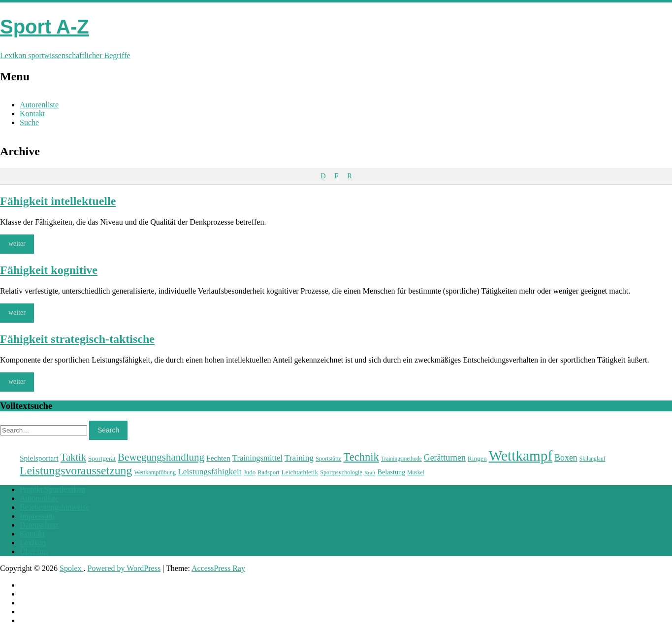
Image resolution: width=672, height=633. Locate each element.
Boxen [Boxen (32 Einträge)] (566, 458)
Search (108, 430)
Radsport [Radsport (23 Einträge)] (268, 472)
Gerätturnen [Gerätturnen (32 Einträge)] (445, 458)
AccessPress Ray (218, 568)
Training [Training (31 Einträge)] (299, 458)
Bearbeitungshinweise (54, 507)
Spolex (71, 568)
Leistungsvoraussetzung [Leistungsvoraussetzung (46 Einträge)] (76, 470)
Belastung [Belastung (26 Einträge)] (391, 472)
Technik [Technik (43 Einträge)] (361, 457)
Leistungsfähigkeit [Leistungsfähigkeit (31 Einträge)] (210, 471)
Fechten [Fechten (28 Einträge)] (218, 458)
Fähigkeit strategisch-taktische (77, 339)
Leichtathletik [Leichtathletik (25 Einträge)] (300, 472)
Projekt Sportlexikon (52, 489)
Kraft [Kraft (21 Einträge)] (370, 473)
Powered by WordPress (124, 568)
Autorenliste (39, 105)
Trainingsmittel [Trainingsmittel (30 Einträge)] (257, 458)
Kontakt (32, 114)
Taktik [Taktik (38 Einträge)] (73, 457)
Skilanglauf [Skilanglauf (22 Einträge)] (592, 459)
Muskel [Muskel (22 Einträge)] (416, 472)
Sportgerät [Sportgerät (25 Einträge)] (102, 458)
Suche (29, 122)
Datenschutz (39, 525)
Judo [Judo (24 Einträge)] (250, 472)
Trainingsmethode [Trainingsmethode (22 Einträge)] (401, 459)
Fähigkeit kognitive (49, 270)
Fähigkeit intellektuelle (58, 201)
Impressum (37, 516)
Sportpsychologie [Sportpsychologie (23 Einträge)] (341, 472)
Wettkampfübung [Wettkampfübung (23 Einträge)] (155, 472)
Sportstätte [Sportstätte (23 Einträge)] (328, 459)
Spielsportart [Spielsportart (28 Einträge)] (39, 458)
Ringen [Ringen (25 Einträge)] (477, 458)
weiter (17, 244)
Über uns (34, 551)
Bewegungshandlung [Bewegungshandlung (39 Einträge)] (161, 457)
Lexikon (33, 543)
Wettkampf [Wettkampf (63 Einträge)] (521, 456)
